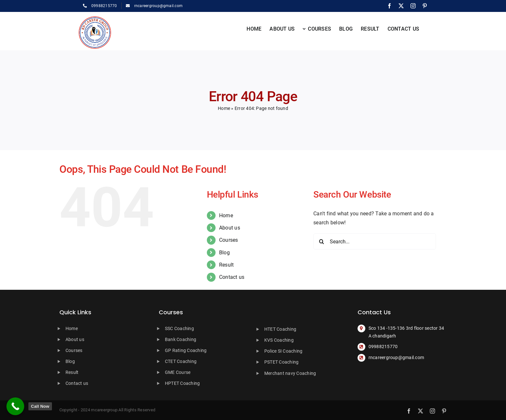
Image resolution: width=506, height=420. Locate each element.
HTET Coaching (280, 329)
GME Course (178, 372)
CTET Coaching (181, 361)
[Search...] (375, 241)
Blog (224, 253)
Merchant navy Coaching (290, 373)
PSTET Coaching (281, 362)
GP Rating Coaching (186, 350)
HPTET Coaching (182, 383)
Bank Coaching (181, 339)
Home (224, 108)
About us (230, 228)
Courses (229, 240)
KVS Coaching (279, 340)
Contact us (232, 277)
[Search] (321, 241)
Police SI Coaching (283, 351)
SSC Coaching (179, 328)
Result (226, 265)
